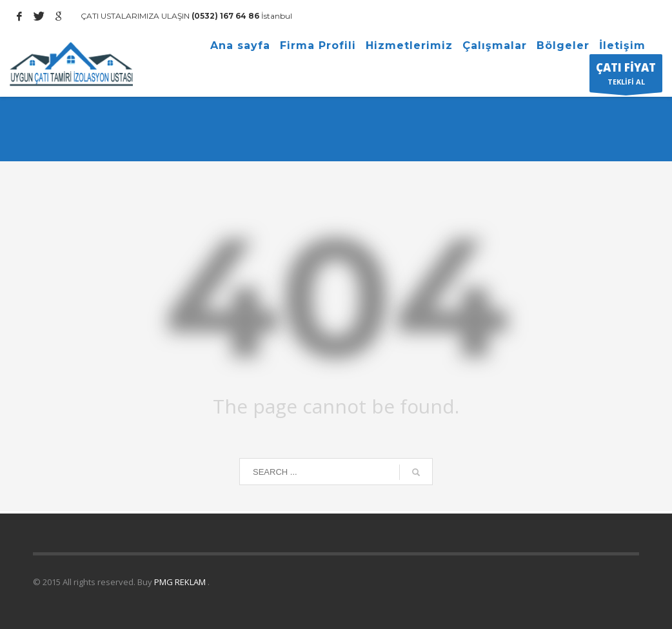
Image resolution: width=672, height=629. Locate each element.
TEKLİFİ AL (626, 76)
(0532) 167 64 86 (224, 16)
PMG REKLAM (181, 582)
